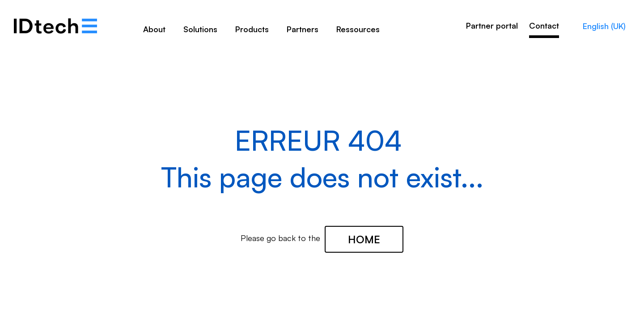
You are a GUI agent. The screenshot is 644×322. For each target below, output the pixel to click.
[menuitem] (154, 33)
